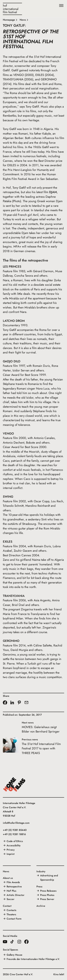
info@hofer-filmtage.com (16, 823)
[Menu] (61, 6)
